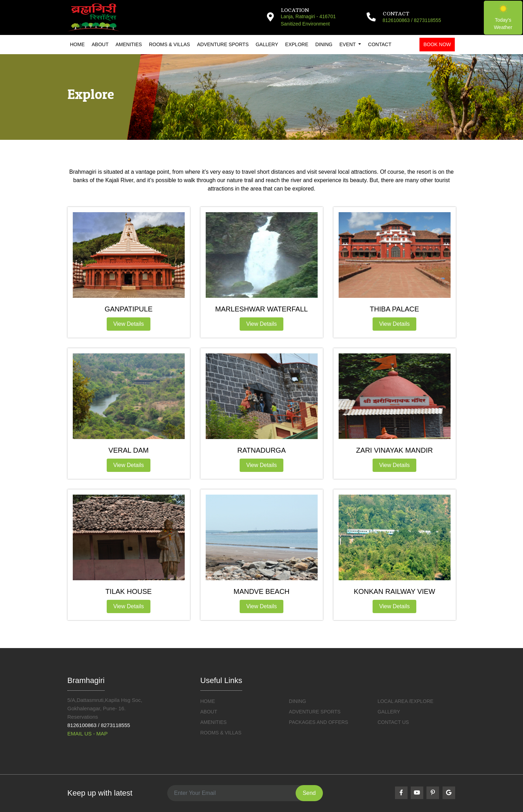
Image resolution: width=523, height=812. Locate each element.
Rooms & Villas (169, 44)
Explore (297, 44)
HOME (208, 701)
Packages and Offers (319, 722)
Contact (380, 44)
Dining (324, 44)
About (100, 44)
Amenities (129, 44)
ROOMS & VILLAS (221, 733)
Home (77, 44)
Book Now (437, 44)
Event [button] (348, 44)
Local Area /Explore (405, 701)
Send (309, 793)
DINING (298, 701)
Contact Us (393, 722)
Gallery (267, 44)
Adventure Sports (223, 44)
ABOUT (209, 712)
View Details (129, 324)
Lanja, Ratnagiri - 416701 (308, 16)
